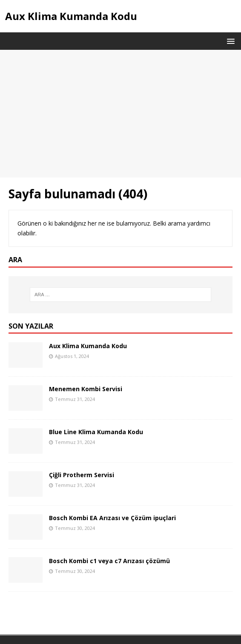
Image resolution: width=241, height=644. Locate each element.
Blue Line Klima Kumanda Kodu (96, 432)
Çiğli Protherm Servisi (82, 475)
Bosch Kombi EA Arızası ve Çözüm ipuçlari (112, 518)
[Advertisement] (120, 114)
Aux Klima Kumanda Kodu (88, 346)
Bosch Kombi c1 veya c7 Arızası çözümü (109, 561)
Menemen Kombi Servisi (86, 389)
